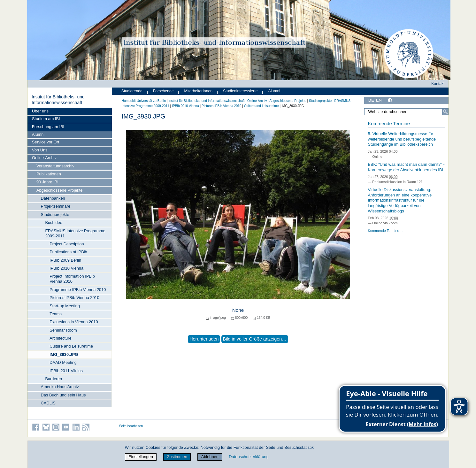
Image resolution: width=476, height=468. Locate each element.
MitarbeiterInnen (199, 91)
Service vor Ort (46, 142)
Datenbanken (53, 198)
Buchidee (54, 222)
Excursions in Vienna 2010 (74, 322)
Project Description (67, 244)
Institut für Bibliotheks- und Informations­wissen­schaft (58, 100)
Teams (56, 314)
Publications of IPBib (68, 252)
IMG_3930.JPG (64, 354)
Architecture (60, 338)
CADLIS (48, 403)
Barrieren (54, 379)
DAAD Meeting (63, 362)
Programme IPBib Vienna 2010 (78, 290)
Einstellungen (141, 457)
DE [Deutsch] (371, 100)
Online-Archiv (44, 158)
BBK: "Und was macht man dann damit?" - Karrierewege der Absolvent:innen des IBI (406, 167)
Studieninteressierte (240, 91)
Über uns (40, 111)
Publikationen (49, 174)
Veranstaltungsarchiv (55, 166)
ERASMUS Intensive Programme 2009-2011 (75, 233)
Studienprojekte (55, 215)
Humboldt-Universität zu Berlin (144, 101)
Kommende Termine (389, 124)
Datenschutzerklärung (249, 457)
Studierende (132, 91)
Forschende (163, 91)
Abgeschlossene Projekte (59, 190)
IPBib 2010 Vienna (66, 268)
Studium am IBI (46, 119)
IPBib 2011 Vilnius (66, 371)
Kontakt (438, 84)
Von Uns (40, 150)
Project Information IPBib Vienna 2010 (72, 279)
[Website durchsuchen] (406, 112)
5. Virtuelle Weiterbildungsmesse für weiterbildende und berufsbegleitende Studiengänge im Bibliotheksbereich (402, 139)
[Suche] (445, 112)
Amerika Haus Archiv (60, 387)
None (238, 310)
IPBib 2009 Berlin (65, 260)
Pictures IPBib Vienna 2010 (74, 298)
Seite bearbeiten (131, 426)
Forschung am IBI (48, 127)
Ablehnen (210, 457)
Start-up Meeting (65, 306)
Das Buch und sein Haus (63, 395)
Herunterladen (204, 339)
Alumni (38, 134)
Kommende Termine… (385, 231)
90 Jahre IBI (47, 182)
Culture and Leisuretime (71, 346)
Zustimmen (177, 457)
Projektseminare (56, 206)
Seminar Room (63, 330)
